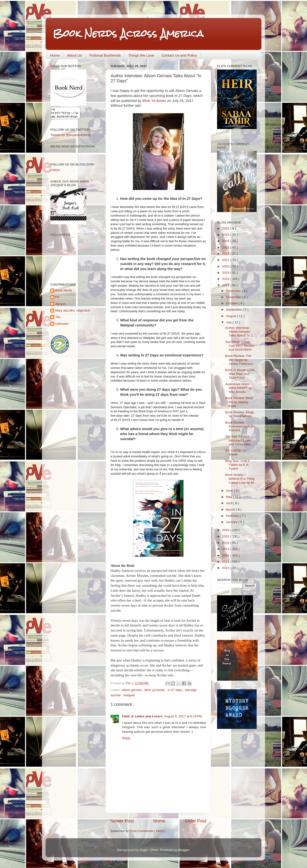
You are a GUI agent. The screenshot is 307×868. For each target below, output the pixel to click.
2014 (226, 543)
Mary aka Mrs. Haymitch (73, 313)
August (231, 316)
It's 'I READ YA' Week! (236, 452)
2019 (226, 273)
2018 (226, 279)
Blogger (183, 850)
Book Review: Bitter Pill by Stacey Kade (239, 402)
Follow (55, 172)
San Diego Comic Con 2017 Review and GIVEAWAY (240, 346)
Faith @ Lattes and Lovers (142, 716)
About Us (75, 55)
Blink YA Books (154, 101)
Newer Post (122, 821)
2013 (226, 549)
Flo (57, 299)
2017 (226, 285)
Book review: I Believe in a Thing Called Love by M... (241, 479)
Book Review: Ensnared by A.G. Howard (240, 426)
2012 (226, 555)
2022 (226, 254)
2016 (226, 530)
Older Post (196, 821)
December (234, 291)
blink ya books (155, 690)
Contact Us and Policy (179, 55)
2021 (226, 260)
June (230, 491)
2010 (226, 568)
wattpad (129, 695)
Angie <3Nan (149, 850)
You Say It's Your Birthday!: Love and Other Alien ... (240, 440)
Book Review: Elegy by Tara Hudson (240, 414)
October (232, 303)
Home (55, 55)
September (234, 310)
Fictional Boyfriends (105, 55)
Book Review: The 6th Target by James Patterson (239, 360)
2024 (226, 241)
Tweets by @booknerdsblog (70, 137)
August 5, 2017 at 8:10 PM (183, 716)
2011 (226, 562)
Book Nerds (64, 292)
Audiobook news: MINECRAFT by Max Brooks (239, 388)
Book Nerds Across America (128, 33)
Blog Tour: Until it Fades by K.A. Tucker (237, 465)
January (232, 522)
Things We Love (141, 55)
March (231, 510)
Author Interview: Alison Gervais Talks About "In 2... (240, 332)
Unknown (62, 326)
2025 (226, 235)
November (234, 297)
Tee (58, 319)
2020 (226, 266)
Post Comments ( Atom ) (148, 831)
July (229, 322)
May (229, 497)
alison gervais (132, 690)
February (233, 516)
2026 (226, 228)
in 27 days (175, 690)
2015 (226, 536)
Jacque (60, 306)
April (230, 503)
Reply (126, 738)
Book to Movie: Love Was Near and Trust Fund (240, 374)
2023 (226, 247)
